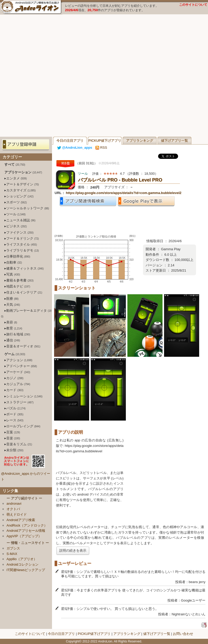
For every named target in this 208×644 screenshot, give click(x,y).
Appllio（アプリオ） (22, 559)
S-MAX (12, 554)
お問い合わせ (183, 634)
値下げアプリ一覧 (174, 140)
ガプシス (13, 548)
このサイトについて (193, 5)
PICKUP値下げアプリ (105, 140)
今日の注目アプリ (70, 140)
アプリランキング (140, 140)
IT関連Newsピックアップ (26, 570)
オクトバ (13, 509)
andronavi (14, 504)
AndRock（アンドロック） (27, 525)
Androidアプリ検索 (21, 520)
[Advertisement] (58, 76)
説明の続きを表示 (73, 550)
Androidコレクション (22, 564)
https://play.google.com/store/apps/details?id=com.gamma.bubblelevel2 (123, 193)
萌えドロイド (17, 514)
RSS (101, 148)
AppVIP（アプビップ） (24, 536)
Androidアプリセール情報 (26, 531)
